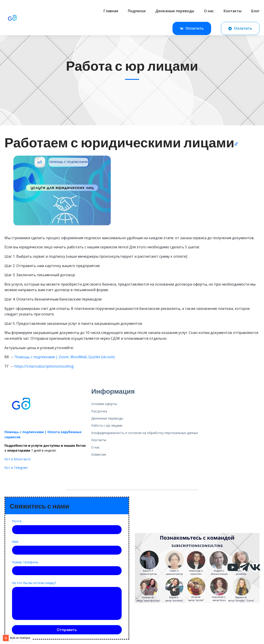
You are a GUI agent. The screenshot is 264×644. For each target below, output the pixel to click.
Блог (255, 11)
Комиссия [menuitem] (99, 454)
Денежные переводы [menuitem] (107, 418)
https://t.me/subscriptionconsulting (44, 366)
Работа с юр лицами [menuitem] (107, 425)
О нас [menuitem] (96, 447)
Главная (111, 11)
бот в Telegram (16, 468)
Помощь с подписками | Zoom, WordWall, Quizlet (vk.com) (65, 357)
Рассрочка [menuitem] (99, 411)
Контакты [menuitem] (99, 440)
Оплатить (192, 29)
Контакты (233, 11)
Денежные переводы (175, 11)
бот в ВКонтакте (18, 459)
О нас (209, 11)
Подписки (137, 11)
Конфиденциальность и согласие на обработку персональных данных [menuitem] (145, 433)
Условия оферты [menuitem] (104, 404)
